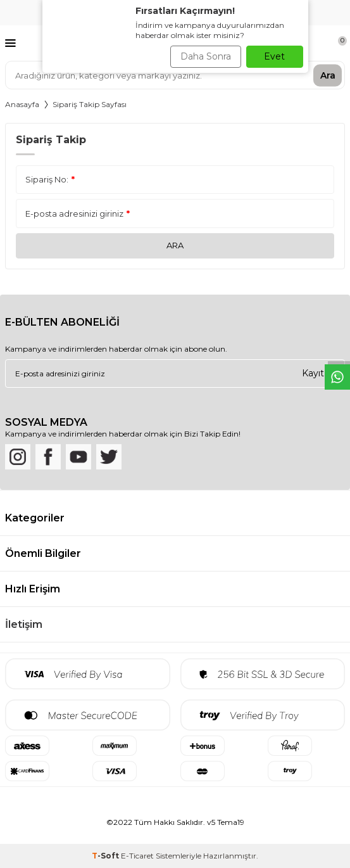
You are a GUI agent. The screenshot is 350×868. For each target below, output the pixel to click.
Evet (274, 56)
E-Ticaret (137, 856)
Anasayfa (22, 104)
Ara (328, 75)
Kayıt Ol (319, 373)
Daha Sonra (206, 56)
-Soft (106, 856)
